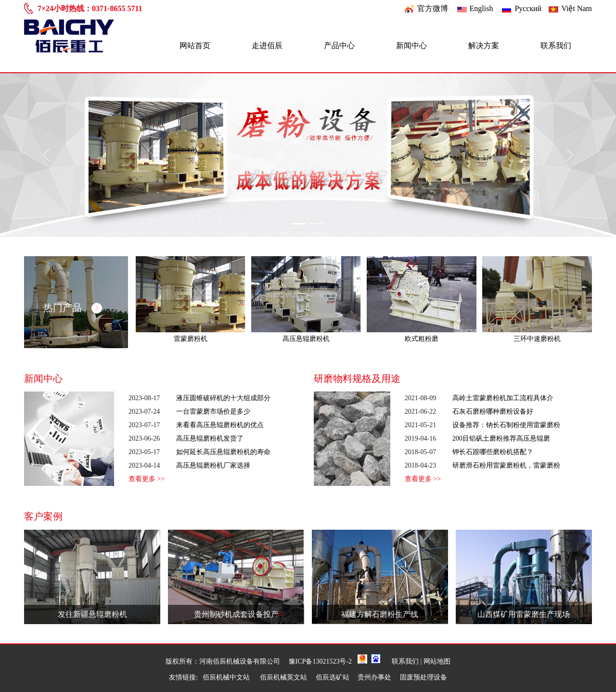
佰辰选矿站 (333, 677)
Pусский (528, 8)
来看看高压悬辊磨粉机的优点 (220, 425)
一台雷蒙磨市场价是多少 (213, 411)
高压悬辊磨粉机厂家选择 (213, 465)
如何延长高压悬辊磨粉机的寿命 (223, 452)
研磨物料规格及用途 (357, 379)
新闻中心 (411, 46)
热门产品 (73, 308)
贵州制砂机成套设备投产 (236, 614)
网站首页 (195, 46)
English (481, 8)
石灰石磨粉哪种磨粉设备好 (493, 411)
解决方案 (484, 46)
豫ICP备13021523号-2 (320, 661)
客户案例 (43, 516)
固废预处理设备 (423, 677)
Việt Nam (577, 8)
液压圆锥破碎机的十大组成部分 (223, 398)
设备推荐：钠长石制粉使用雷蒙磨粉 (506, 425)
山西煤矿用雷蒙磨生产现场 (524, 614)
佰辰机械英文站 (283, 677)
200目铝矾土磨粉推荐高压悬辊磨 (501, 438)
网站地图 (437, 661)
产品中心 (339, 46)
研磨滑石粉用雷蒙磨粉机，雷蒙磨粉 (506, 465)
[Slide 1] (299, 224)
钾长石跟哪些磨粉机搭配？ (493, 452)
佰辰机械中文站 (227, 677)
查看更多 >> (147, 479)
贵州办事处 (374, 677)
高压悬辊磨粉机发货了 (210, 438)
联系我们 (556, 46)
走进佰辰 (267, 46)
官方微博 (433, 8)
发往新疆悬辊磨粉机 (92, 614)
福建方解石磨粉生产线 (380, 614)
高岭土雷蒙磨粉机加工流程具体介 (503, 398)
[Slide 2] (317, 224)
